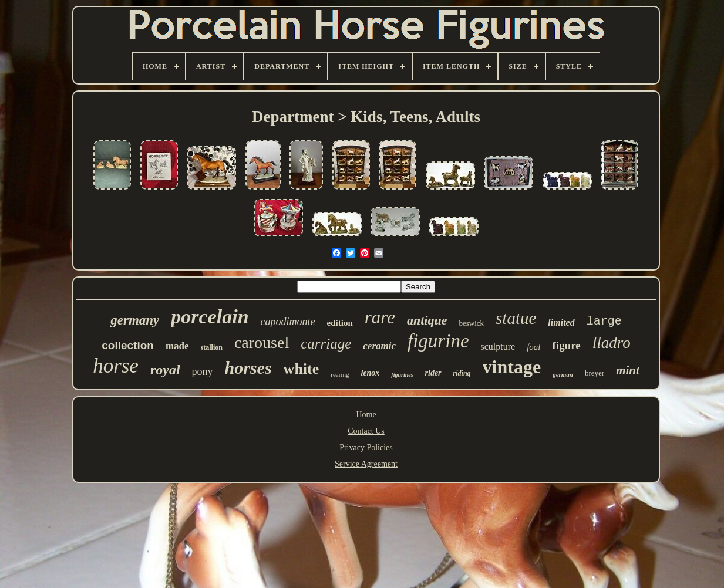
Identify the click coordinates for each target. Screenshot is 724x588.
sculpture (498, 347)
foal (533, 347)
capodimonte (288, 322)
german (563, 374)
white (302, 369)
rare (380, 317)
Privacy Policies (366, 447)
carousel (262, 342)
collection (128, 345)
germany (135, 320)
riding (462, 373)
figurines (402, 375)
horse (116, 366)
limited (561, 322)
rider (433, 373)
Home (366, 415)
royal (165, 370)
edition (340, 323)
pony (203, 371)
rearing (340, 374)
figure (567, 345)
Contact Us (366, 431)
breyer (595, 373)
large (604, 321)
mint (628, 370)
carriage (326, 344)
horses (248, 368)
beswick (471, 323)
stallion (212, 347)
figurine (438, 341)
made (177, 346)
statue (516, 318)
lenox (370, 373)
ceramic (379, 346)
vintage (512, 367)
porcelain (210, 317)
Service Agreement (366, 464)
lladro (612, 343)
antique (427, 320)
